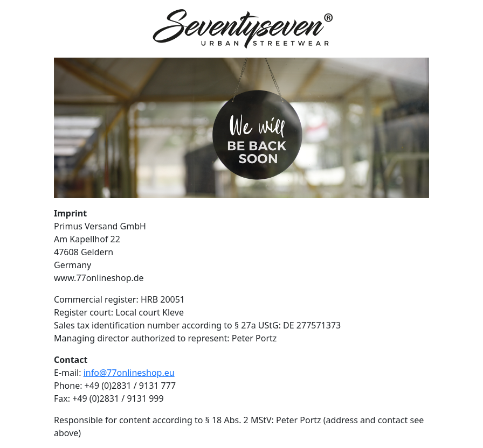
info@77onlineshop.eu (129, 373)
